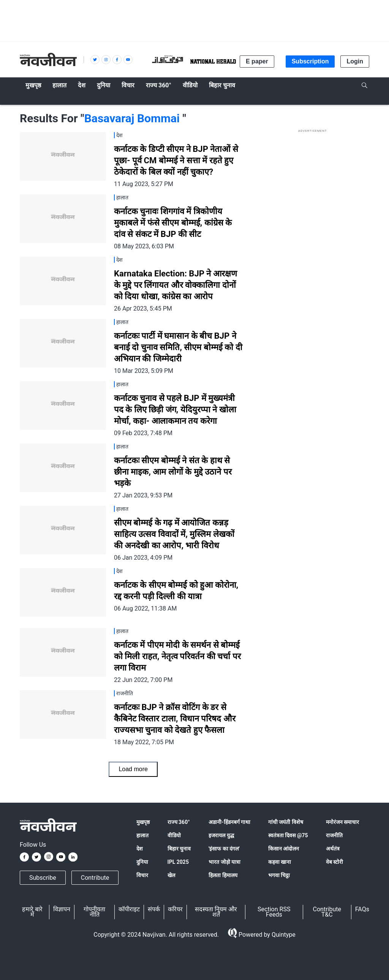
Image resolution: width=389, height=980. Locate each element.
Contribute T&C (327, 912)
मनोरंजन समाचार (342, 822)
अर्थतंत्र (333, 849)
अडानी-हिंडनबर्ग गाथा (229, 822)
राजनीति (334, 835)
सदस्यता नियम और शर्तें (216, 912)
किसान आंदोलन (284, 849)
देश (140, 849)
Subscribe (43, 878)
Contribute (95, 878)
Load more (133, 769)
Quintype (283, 935)
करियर (175, 909)
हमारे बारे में (32, 912)
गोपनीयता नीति (94, 912)
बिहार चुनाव (179, 849)
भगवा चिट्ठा (279, 875)
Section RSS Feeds (274, 912)
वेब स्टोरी (334, 862)
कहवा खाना (280, 862)
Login (355, 61)
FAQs (362, 909)
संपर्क (154, 909)
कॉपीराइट (129, 909)
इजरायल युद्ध (221, 835)
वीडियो (174, 835)
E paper (257, 61)
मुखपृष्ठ (143, 822)
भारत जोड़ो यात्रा (225, 862)
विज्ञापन (62, 909)
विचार (142, 875)
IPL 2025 (178, 862)
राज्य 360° (179, 822)
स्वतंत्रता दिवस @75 (288, 835)
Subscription (310, 61)
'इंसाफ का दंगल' (224, 849)
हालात (142, 835)
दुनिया (142, 862)
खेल (171, 875)
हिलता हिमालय (223, 875)
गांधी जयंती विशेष (286, 822)
